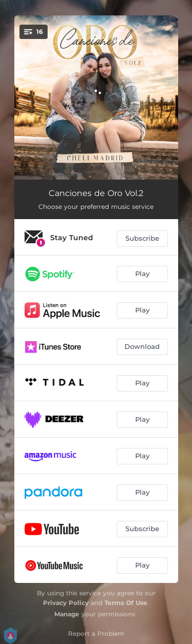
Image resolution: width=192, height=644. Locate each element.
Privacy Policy (66, 603)
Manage (67, 614)
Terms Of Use (126, 603)
